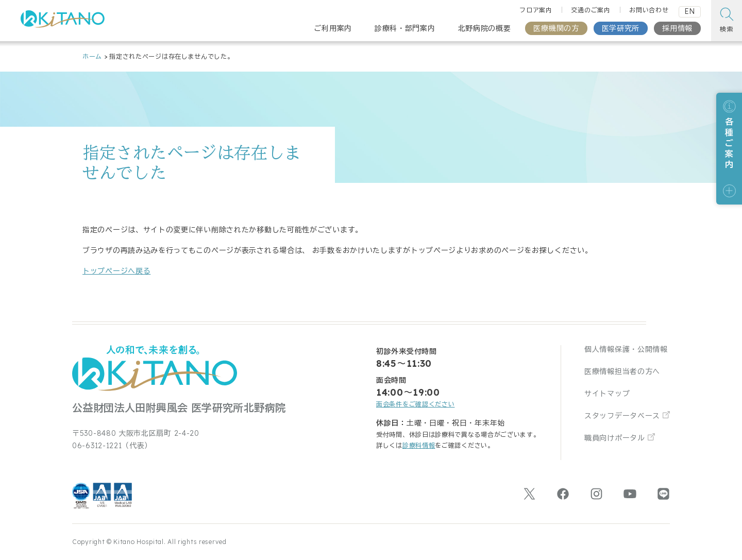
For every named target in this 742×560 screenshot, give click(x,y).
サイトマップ (607, 394)
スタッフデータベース (622, 416)
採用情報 (677, 28)
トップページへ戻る (116, 271)
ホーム (92, 56)
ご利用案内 (333, 28)
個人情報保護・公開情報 (626, 349)
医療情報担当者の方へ (622, 371)
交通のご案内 (591, 10)
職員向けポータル (615, 438)
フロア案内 (536, 10)
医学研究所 (621, 28)
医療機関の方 (556, 28)
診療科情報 (419, 445)
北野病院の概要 (485, 28)
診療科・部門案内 (405, 28)
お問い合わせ (649, 10)
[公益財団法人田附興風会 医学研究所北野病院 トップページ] (63, 22)
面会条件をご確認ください (415, 404)
